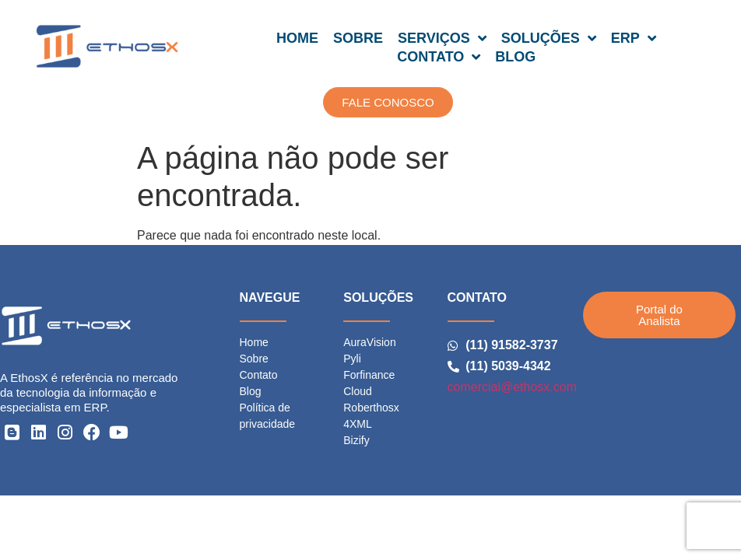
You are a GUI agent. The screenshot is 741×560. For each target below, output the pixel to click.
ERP (634, 38)
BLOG (515, 57)
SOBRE (358, 38)
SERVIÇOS (442, 38)
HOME (297, 38)
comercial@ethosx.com (513, 387)
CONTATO (439, 57)
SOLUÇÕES (549, 38)
